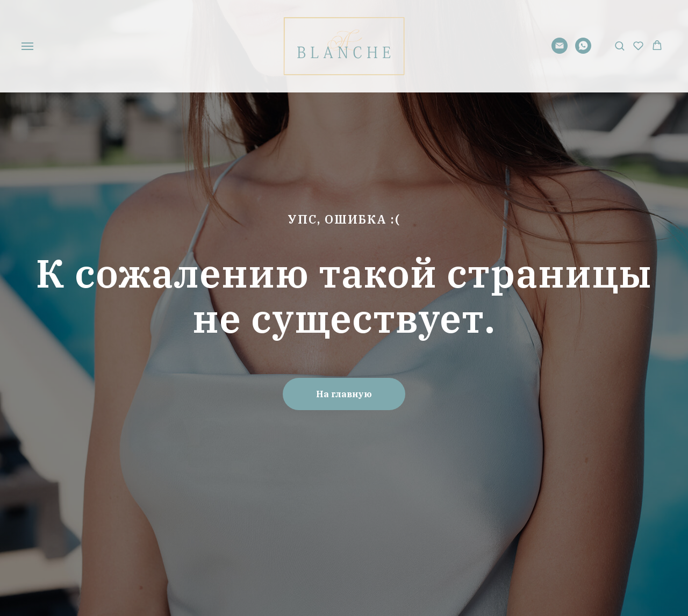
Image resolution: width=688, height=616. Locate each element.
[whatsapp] (583, 51)
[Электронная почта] (560, 51)
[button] (619, 45)
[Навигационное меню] (27, 46)
